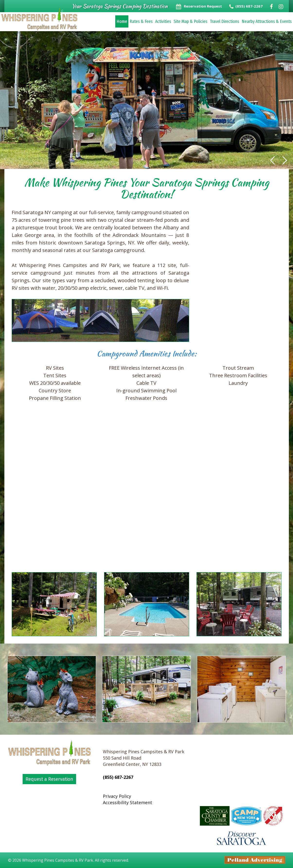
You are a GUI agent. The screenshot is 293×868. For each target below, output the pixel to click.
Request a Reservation (49, 779)
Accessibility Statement (128, 802)
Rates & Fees (141, 21)
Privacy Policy (117, 796)
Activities (163, 21)
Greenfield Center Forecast (241, 796)
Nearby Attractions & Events (267, 21)
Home (122, 21)
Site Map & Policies (191, 21)
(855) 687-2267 (118, 777)
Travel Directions (225, 21)
